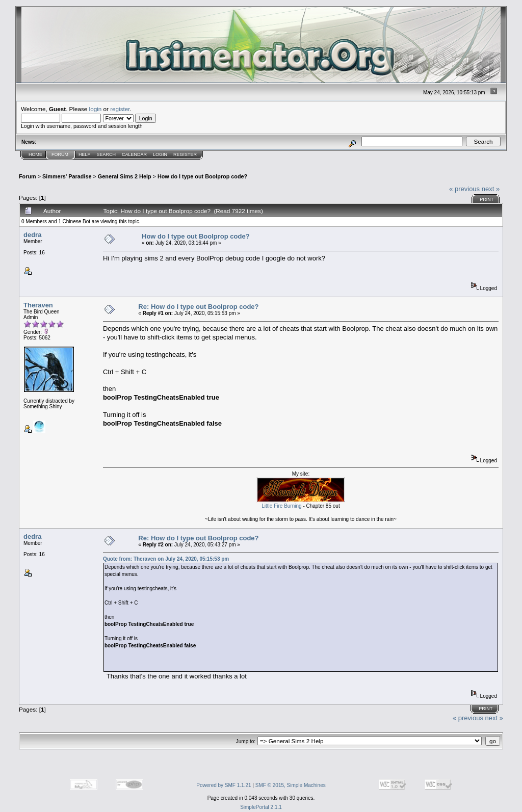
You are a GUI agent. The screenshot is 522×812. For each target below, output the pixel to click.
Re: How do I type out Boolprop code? (198, 307)
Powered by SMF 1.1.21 (224, 785)
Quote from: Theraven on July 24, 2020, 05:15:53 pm (166, 559)
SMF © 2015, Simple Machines (291, 785)
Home (35, 154)
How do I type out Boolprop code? (202, 176)
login (96, 109)
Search (107, 154)
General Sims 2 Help (125, 176)
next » (491, 189)
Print (487, 199)
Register (185, 154)
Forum (60, 154)
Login (160, 154)
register (120, 109)
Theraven (38, 305)
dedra (32, 235)
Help (85, 154)
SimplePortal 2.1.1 (261, 807)
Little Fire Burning (281, 506)
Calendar (134, 154)
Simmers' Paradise (67, 176)
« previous (464, 189)
